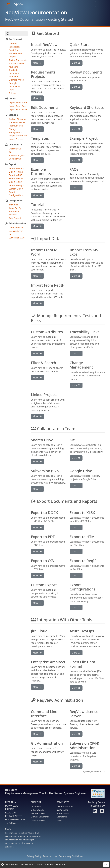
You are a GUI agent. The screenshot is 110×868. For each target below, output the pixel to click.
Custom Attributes (18, 119)
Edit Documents (16, 63)
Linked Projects (16, 139)
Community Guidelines (71, 856)
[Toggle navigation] (99, 4)
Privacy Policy (34, 856)
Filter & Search (16, 126)
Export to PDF (15, 175)
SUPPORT (36, 802)
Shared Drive (15, 149)
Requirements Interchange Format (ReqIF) (23, 836)
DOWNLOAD (12, 806)
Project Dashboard (18, 136)
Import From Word (18, 103)
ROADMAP (11, 813)
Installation (14, 47)
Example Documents (14, 85)
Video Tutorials (37, 810)
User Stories (62, 817)
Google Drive (15, 159)
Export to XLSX (16, 172)
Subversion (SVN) (17, 155)
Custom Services (38, 820)
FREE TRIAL (11, 802)
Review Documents (18, 60)
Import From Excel (18, 106)
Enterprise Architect (14, 213)
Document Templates (14, 75)
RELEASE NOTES (14, 816)
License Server (16, 231)
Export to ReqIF (16, 185)
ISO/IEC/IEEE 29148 (65, 806)
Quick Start (14, 50)
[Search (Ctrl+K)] (16, 34)
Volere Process (63, 813)
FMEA (59, 820)
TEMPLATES (63, 802)
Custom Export (16, 189)
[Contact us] (102, 812)
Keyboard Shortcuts (13, 68)
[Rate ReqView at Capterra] (96, 794)
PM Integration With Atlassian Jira (20, 840)
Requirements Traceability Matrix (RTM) (22, 833)
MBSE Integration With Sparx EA (19, 843)
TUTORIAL (11, 823)
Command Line (16, 227)
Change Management (15, 131)
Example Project (17, 80)
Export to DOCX (16, 168)
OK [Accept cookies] (106, 865)
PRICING (10, 809)
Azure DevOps (16, 208)
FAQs (11, 90)
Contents (13, 43)
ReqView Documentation (25, 19)
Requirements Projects (16, 55)
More (37, 63)
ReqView (15, 4)
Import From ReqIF (18, 109)
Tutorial (12, 93)
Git (10, 152)
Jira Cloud (13, 205)
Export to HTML (16, 179)
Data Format (15, 218)
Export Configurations (16, 194)
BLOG (8, 829)
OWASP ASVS (62, 810)
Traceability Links (17, 122)
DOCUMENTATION (15, 819)
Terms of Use (50, 856)
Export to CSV (15, 182)
